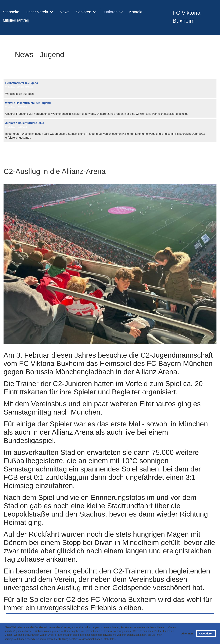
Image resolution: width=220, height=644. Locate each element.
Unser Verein (39, 12)
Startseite (11, 12)
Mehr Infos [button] (110, 639)
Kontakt (136, 12)
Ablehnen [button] (187, 634)
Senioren (86, 12)
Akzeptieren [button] (206, 634)
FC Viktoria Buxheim (187, 17)
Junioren (113, 12)
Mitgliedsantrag (16, 20)
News (64, 12)
